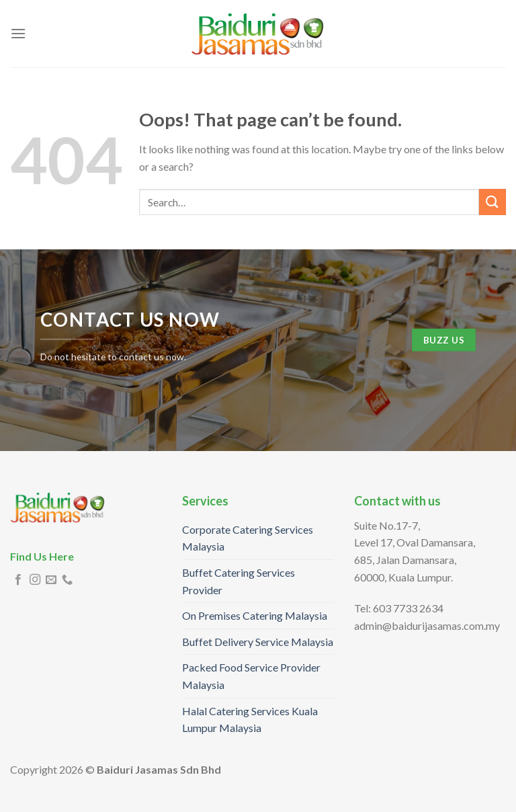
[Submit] (492, 202)
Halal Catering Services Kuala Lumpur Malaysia (250, 720)
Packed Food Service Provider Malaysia (251, 676)
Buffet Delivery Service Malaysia (258, 642)
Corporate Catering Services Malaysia (248, 538)
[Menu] (18, 33)
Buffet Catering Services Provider (239, 581)
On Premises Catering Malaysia (255, 615)
